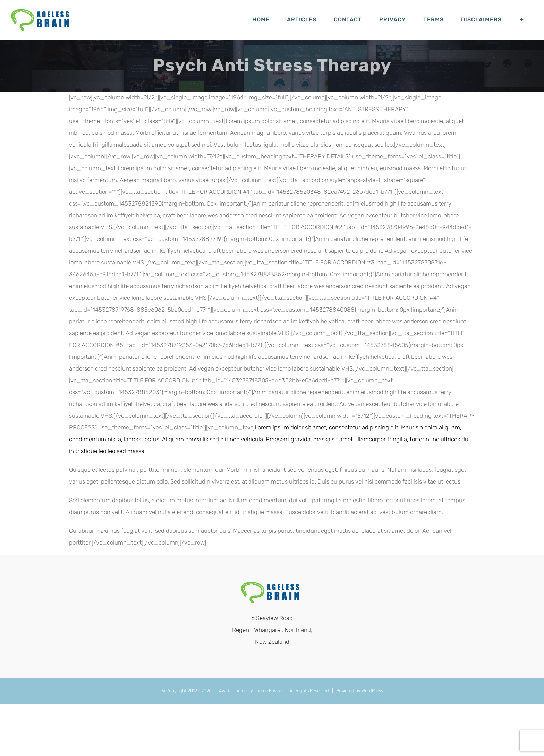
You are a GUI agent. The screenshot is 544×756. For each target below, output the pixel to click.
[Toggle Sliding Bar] (522, 20)
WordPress (372, 691)
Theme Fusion (268, 691)
